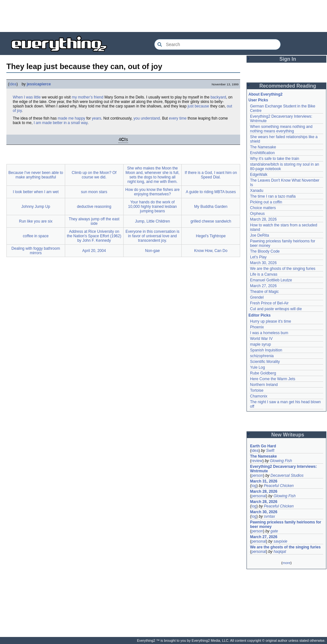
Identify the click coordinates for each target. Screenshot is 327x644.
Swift (270, 451)
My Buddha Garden (211, 207)
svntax (269, 516)
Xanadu (257, 191)
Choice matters (263, 208)
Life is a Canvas (264, 274)
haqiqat (280, 552)
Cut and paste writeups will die (276, 309)
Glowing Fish (281, 461)
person (257, 475)
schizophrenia (262, 356)
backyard (218, 97)
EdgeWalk (259, 175)
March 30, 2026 (263, 263)
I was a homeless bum (269, 333)
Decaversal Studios (287, 475)
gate (274, 531)
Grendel (257, 297)
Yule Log (258, 367)
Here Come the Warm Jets (273, 379)
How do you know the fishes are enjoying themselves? (152, 192)
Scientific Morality (265, 362)
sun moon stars (94, 192)
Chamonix (259, 396)
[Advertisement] (163, 16)
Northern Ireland (264, 385)
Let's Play (258, 257)
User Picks (258, 100)
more (286, 563)
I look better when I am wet (36, 192)
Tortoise (257, 390)
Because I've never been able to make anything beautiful (36, 175)
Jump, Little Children (152, 221)
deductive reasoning (94, 207)
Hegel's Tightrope (211, 236)
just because (198, 106)
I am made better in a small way (61, 123)
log (254, 486)
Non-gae (152, 251)
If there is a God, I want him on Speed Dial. (211, 175)
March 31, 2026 (264, 481)
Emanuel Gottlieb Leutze (271, 280)
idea (13, 84)
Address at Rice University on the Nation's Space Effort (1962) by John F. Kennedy (94, 236)
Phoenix (257, 327)
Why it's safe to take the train (275, 159)
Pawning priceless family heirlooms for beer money (286, 524)
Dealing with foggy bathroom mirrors (36, 251)
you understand (147, 118)
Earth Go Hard (263, 446)
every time (178, 118)
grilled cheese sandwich (211, 221)
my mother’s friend (88, 97)
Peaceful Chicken (279, 486)
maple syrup (260, 344)
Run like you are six (36, 221)
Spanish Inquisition (266, 350)
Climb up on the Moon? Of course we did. (94, 175)
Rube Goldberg (263, 373)
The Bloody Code (265, 251)
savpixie (280, 541)
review (257, 461)
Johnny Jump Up (36, 207)
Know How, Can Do (211, 251)
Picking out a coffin (266, 202)
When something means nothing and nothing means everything (281, 129)
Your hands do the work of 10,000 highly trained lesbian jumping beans (152, 207)
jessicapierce (39, 84)
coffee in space (36, 236)
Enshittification (262, 153)
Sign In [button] (288, 59)
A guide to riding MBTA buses (211, 192)
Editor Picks (259, 315)
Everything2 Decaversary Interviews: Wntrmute (283, 469)
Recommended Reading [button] (288, 86)
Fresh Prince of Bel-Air (269, 303)
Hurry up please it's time (270, 321)
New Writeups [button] (288, 435)
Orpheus (257, 214)
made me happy (72, 118)
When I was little (27, 97)
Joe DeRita (259, 235)
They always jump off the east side (94, 221)
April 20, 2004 (94, 251)
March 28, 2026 (263, 219)
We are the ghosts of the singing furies (283, 269)
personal (259, 496)
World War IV (261, 339)
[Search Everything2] (217, 44)
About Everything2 (266, 94)
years (97, 118)
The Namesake (263, 147)
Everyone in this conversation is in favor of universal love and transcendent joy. (152, 236)
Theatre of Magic (264, 292)
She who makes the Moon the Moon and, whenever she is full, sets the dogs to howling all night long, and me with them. (152, 175)
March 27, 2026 (263, 286)
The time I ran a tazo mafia (273, 196)
